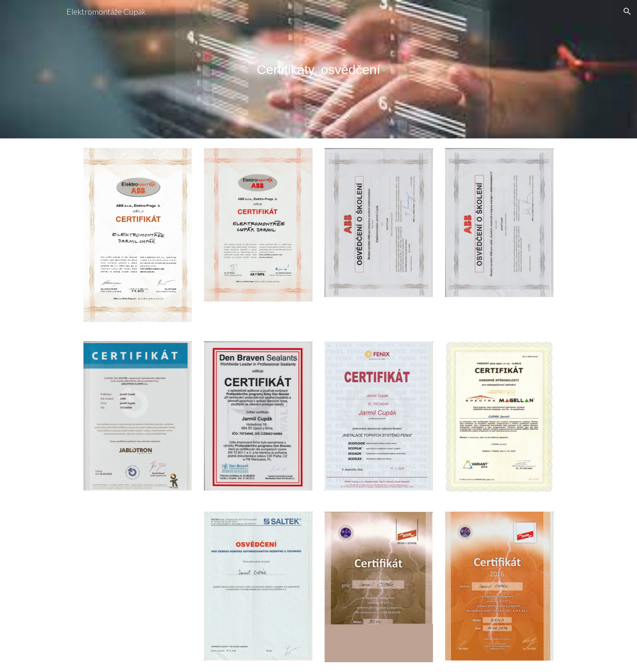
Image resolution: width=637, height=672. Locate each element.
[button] (627, 11)
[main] (318, 69)
